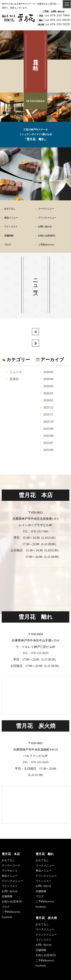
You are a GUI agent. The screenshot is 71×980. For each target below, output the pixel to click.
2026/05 (48, 372)
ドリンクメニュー (47, 218)
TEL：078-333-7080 (36, 531)
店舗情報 (7, 896)
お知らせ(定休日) (47, 236)
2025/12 (48, 407)
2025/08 (48, 436)
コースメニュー (46, 209)
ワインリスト (11, 227)
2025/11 (48, 414)
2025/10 (48, 422)
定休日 (14, 379)
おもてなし (10, 209)
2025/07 (48, 443)
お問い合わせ (45, 227)
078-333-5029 (58, 24)
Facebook (7, 917)
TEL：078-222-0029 (36, 653)
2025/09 (48, 429)
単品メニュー (11, 218)
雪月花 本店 (11, 854)
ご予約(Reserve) (46, 245)
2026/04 (48, 379)
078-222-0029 (58, 20)
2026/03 (48, 386)
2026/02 (48, 393)
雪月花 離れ (45, 854)
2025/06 (48, 450)
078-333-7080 (58, 15)
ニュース (16, 372)
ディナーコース (11, 865)
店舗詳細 (9, 236)
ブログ (8, 245)
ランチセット (10, 871)
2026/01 (48, 400)
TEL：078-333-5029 (36, 762)
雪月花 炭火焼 (46, 918)
